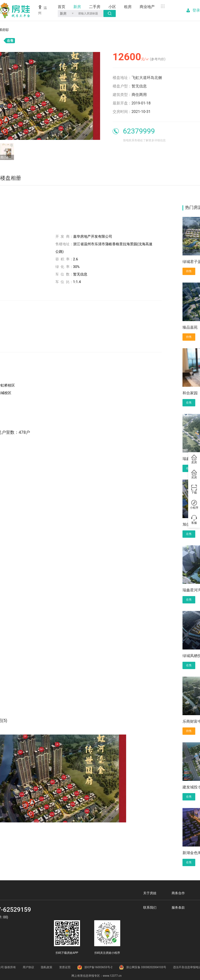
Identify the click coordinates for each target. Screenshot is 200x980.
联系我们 (150, 907)
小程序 (194, 505)
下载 (194, 490)
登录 (196, 10)
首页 (62, 7)
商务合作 (178, 893)
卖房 (194, 460)
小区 (112, 7)
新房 (77, 7)
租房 (128, 7)
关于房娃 (150, 893)
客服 (194, 520)
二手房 (95, 7)
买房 (194, 475)
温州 (42, 10)
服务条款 (178, 907)
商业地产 (147, 7)
